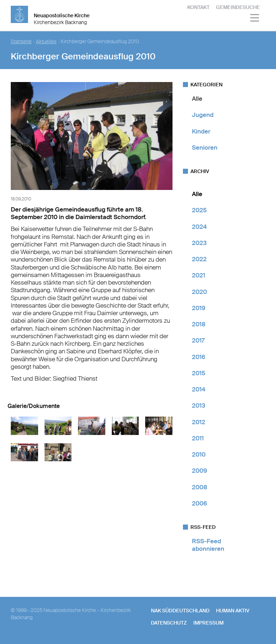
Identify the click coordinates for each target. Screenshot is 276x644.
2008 (200, 487)
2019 (199, 308)
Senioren (205, 148)
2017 (198, 340)
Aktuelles (46, 42)
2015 (199, 373)
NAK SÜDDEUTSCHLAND (180, 611)
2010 (199, 454)
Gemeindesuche (238, 7)
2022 (199, 259)
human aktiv (233, 611)
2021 (199, 275)
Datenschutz (169, 623)
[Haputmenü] (255, 19)
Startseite (21, 42)
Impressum (208, 623)
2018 (199, 324)
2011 (198, 438)
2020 (199, 292)
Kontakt (198, 7)
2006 (199, 503)
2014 (199, 389)
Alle (197, 99)
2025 (199, 210)
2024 (199, 227)
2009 (199, 471)
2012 (199, 422)
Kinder (201, 131)
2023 (199, 243)
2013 (199, 405)
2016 (199, 357)
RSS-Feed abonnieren (208, 545)
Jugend (203, 115)
